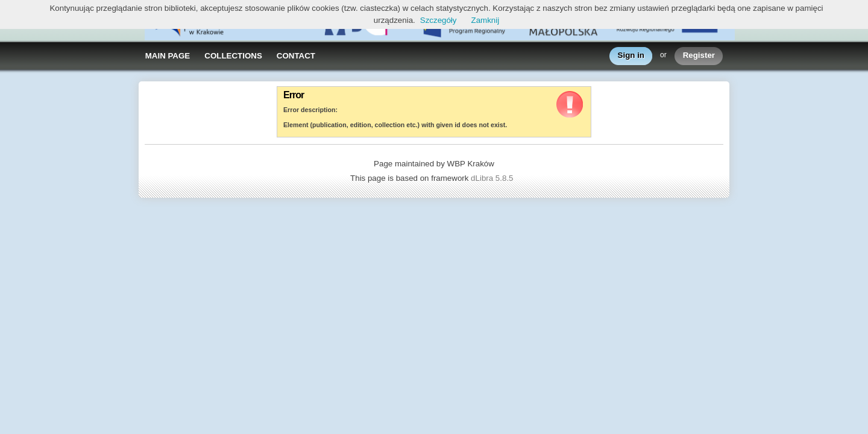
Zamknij (486, 20)
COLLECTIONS (233, 56)
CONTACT (296, 56)
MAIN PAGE (168, 56)
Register (699, 56)
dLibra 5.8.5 (493, 178)
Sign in (631, 56)
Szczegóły (439, 20)
